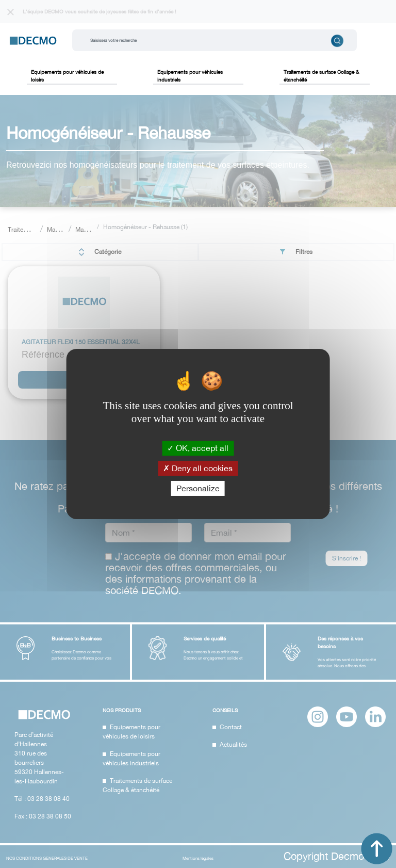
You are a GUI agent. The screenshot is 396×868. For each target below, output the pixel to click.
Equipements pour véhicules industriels (190, 76)
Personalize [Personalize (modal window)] (198, 488)
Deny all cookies (198, 468)
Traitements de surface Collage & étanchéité (321, 76)
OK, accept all (198, 447)
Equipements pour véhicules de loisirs (67, 76)
